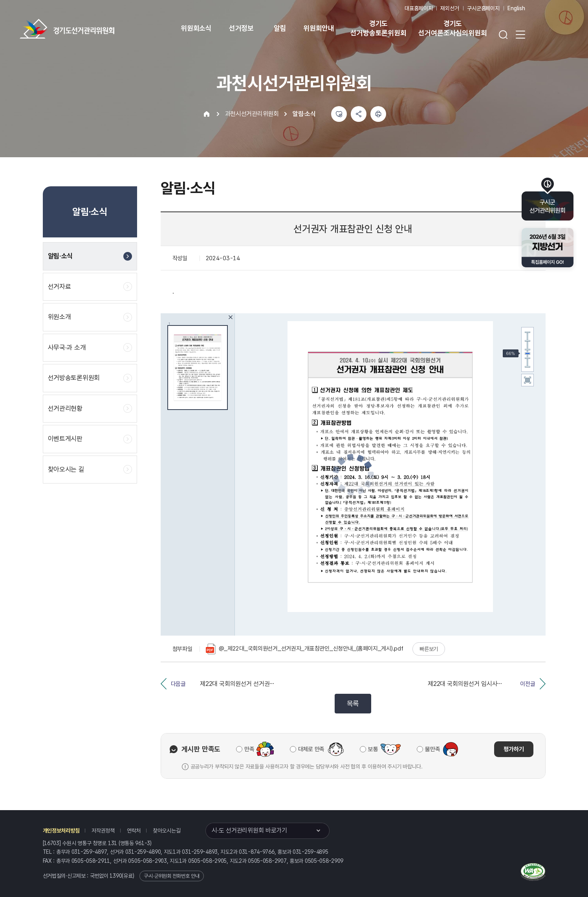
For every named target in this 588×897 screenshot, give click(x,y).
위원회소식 (196, 28)
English (516, 8)
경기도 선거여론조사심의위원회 (452, 28)
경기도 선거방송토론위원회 (378, 28)
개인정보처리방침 (61, 831)
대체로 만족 (311, 749)
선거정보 (241, 28)
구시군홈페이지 (483, 8)
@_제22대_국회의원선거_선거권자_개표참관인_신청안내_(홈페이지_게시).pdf (305, 649)
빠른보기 (429, 649)
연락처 (134, 831)
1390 (116, 876)
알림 (280, 28)
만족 (249, 749)
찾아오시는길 (167, 831)
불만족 (432, 749)
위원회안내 (319, 28)
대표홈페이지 (419, 8)
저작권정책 (103, 831)
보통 (373, 749)
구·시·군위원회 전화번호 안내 (172, 876)
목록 (353, 703)
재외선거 (450, 8)
